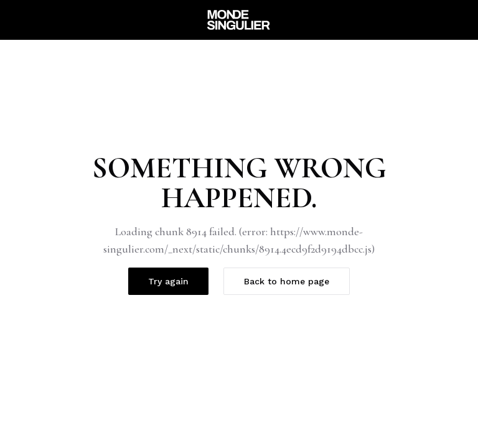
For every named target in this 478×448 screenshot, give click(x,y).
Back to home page (287, 281)
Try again (168, 281)
